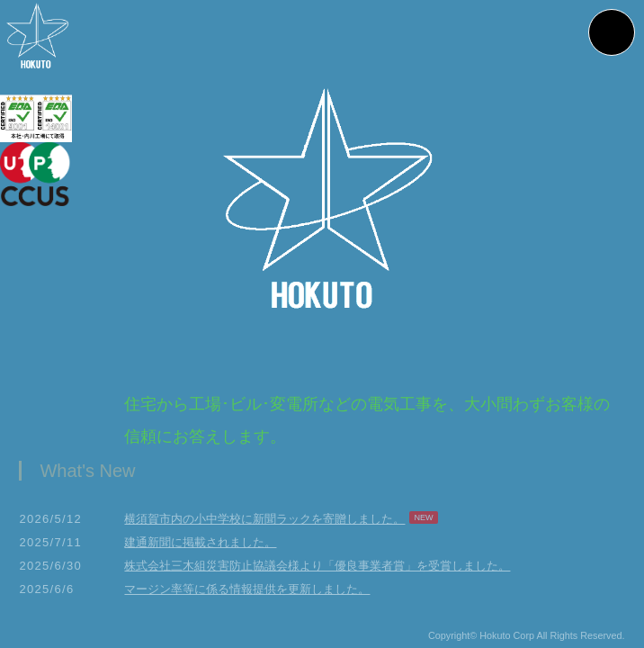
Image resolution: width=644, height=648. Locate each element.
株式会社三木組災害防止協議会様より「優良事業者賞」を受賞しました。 (317, 571)
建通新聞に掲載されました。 (200, 548)
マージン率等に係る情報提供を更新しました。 (247, 594)
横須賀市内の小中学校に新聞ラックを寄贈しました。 (264, 524)
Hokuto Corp (507, 642)
